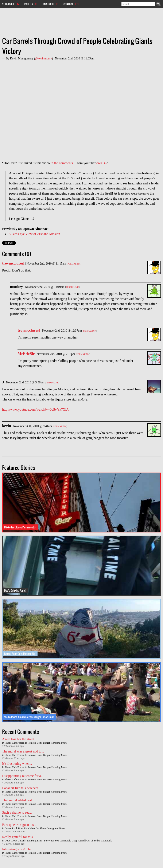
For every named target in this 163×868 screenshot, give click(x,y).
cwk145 (102, 163)
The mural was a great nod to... (23, 751)
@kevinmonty (43, 58)
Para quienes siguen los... (19, 825)
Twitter (29, 4)
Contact (68, 4)
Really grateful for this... (19, 837)
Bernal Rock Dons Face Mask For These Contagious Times (35, 828)
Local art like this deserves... (22, 788)
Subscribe (8, 4)
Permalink (74, 264)
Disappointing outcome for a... (23, 776)
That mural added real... (18, 800)
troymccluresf (13, 263)
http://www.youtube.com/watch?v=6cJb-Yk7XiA (35, 409)
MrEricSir (26, 354)
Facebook (48, 4)
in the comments (62, 163)
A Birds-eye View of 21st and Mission (34, 234)
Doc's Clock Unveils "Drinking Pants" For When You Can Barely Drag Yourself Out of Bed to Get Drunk (58, 841)
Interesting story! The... (18, 849)
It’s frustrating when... (17, 764)
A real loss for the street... (19, 739)
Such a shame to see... (17, 812)
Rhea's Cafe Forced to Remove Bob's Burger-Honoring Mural (36, 743)
